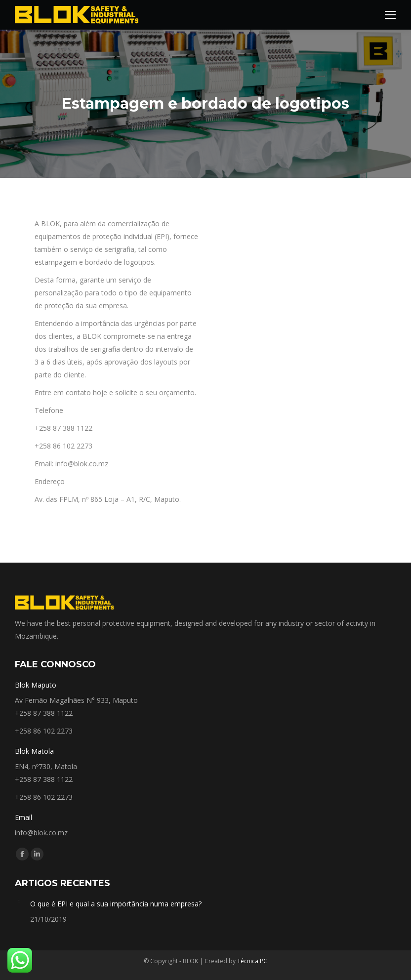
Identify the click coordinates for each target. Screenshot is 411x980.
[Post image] (19, 901)
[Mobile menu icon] (390, 15)
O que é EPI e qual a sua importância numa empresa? (116, 904)
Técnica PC (252, 961)
